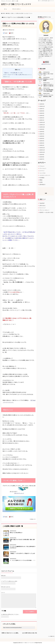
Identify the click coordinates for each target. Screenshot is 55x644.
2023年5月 (42, 138)
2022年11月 (42, 150)
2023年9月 (42, 129)
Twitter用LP (42, 203)
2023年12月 (42, 122)
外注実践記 (42, 178)
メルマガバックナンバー (45, 175)
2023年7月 (42, 134)
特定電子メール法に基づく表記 (46, 212)
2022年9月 (42, 155)
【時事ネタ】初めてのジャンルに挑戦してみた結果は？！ (10, 633)
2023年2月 (42, 143)
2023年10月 (42, 127)
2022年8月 (42, 157)
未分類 (41, 182)
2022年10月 (42, 152)
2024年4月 (42, 113)
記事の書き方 (42, 185)
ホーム (40, 1)
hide (19, 70)
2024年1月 (42, 120)
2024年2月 (42, 118)
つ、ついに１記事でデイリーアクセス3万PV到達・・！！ (23, 560)
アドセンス (42, 166)
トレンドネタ (42, 173)
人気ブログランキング (19, 493)
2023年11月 (42, 125)
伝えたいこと (7, 77)
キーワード (42, 171)
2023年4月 (42, 141)
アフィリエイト (43, 168)
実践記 (32, 519)
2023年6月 (42, 136)
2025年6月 (42, 104)
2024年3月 (42, 116)
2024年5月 (42, 111)
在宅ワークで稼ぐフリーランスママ (16, 4)
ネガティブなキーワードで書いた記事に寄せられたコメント (18, 75)
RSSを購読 (45, 1)
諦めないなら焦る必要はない (16, 533)
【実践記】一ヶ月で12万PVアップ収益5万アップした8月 (22, 553)
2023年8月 (42, 132)
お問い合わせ (42, 206)
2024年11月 (42, 106)
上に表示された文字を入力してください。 (10, 614)
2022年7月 (42, 159)
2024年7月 (42, 109)
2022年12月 (42, 148)
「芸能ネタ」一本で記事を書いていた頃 (13, 73)
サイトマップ (51, 1)
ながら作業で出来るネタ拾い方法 (30, 633)
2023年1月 (42, 145)
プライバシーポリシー (16, 10)
